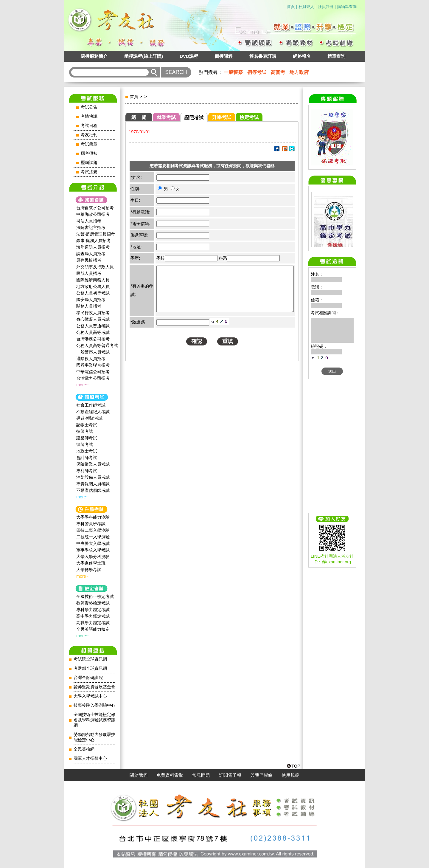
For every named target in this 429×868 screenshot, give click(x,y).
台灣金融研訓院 (88, 678)
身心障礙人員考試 (93, 319)
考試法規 (89, 172)
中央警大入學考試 (93, 543)
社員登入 (306, 7)
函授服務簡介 (94, 56)
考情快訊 (89, 116)
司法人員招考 (89, 221)
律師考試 (85, 444)
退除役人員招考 (91, 359)
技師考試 (85, 431)
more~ (82, 385)
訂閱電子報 (230, 775)
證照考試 (194, 118)
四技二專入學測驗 (93, 530)
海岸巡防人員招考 (93, 247)
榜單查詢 (336, 56)
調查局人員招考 (91, 254)
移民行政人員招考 (93, 313)
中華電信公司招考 (93, 372)
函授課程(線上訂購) (144, 56)
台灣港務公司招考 (93, 339)
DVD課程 (189, 56)
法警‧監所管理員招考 (96, 234)
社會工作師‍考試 (91, 405)
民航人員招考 (89, 273)
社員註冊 (326, 7)
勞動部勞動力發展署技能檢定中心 (94, 737)
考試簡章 (89, 144)
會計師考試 (87, 458)
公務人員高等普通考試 (97, 345)
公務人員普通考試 (93, 326)
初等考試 (257, 72)
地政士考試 (87, 451)
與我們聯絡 (261, 775)
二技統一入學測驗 (93, 537)
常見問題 (201, 775)
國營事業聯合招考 (93, 365)
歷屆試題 (89, 163)
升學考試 (222, 117)
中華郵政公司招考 (93, 214)
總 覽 (139, 117)
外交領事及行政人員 (95, 267)
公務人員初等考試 (93, 293)
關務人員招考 (89, 306)
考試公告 (89, 107)
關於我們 (139, 775)
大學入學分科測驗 (93, 557)
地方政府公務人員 (93, 286)
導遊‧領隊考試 (89, 418)
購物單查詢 (347, 7)
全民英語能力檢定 (93, 629)
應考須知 (89, 153)
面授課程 (224, 56)
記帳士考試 (87, 425)
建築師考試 (87, 438)
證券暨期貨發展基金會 (94, 687)
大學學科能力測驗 (93, 517)
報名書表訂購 (263, 56)
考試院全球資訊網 (90, 659)
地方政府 (299, 72)
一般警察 (233, 72)
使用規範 (290, 775)
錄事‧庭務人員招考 (94, 241)
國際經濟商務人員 (93, 280)
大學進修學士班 (91, 563)
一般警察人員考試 (93, 352)
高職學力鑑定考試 (93, 623)
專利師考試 (87, 471)
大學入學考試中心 (90, 696)
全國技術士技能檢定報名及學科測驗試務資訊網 (94, 720)
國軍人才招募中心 (90, 758)
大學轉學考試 (89, 570)
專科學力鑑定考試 (93, 610)
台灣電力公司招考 (93, 378)
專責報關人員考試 (93, 484)
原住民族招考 (89, 260)
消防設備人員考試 (93, 477)
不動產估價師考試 (93, 490)
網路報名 (302, 56)
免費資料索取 (170, 775)
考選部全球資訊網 (90, 668)
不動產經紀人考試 (93, 412)
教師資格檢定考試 (93, 603)
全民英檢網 (84, 749)
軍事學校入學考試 (93, 550)
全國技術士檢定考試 (95, 596)
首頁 (291, 7)
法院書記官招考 (91, 227)
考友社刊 (89, 135)
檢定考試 (249, 117)
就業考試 (166, 117)
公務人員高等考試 (93, 332)
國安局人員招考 (91, 300)
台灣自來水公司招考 (95, 208)
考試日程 (89, 126)
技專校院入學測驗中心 (94, 705)
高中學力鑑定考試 (93, 616)
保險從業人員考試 (93, 464)
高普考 (278, 72)
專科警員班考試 (91, 524)
